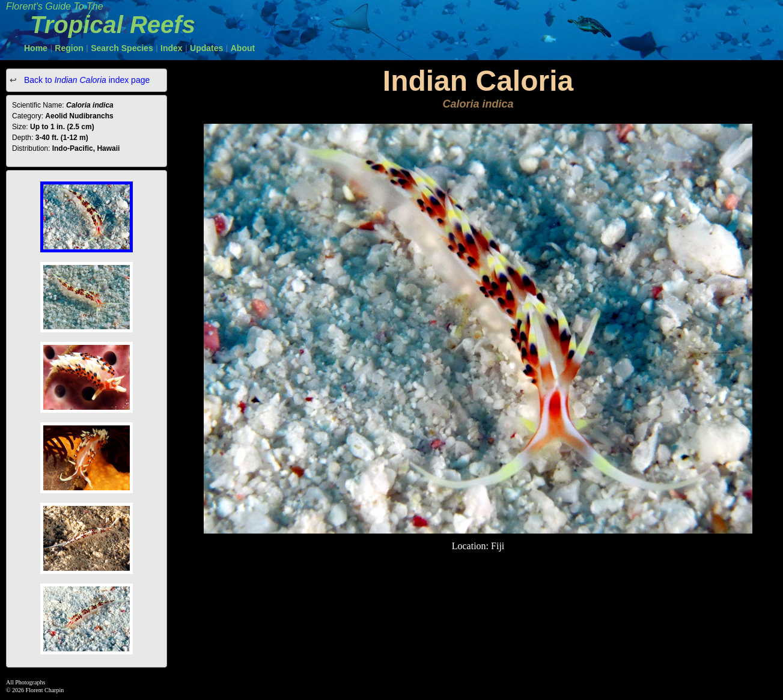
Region (69, 48)
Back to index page (86, 80)
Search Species (122, 48)
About (243, 48)
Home (36, 48)
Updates (206, 48)
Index (172, 48)
